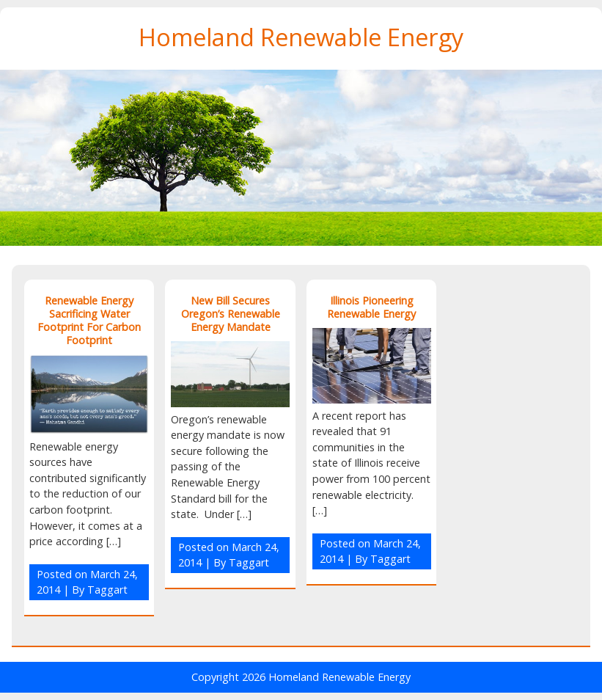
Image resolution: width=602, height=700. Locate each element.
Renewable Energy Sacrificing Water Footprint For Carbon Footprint (89, 320)
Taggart (107, 590)
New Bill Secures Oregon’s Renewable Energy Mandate (231, 314)
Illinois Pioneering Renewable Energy (371, 307)
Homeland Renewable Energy (301, 37)
